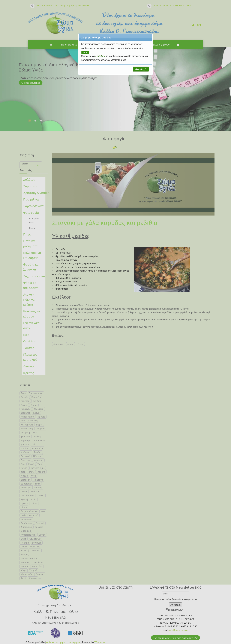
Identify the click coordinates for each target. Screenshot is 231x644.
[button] (141, 69)
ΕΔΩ (85, 52)
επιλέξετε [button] (101, 56)
